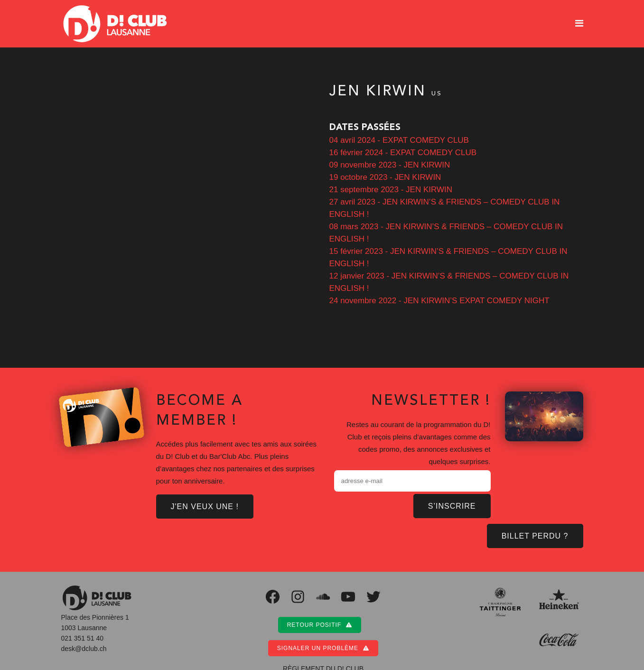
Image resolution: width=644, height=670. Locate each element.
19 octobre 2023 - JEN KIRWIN (386, 177)
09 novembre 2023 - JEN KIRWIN (390, 165)
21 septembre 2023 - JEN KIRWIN (392, 190)
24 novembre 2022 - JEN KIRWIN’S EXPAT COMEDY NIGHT (440, 301)
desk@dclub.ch (84, 648)
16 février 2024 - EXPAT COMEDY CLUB (403, 153)
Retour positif (320, 624)
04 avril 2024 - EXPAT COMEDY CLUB (398, 140)
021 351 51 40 (83, 637)
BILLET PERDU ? (536, 535)
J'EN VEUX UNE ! (205, 506)
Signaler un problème (323, 647)
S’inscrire (454, 505)
